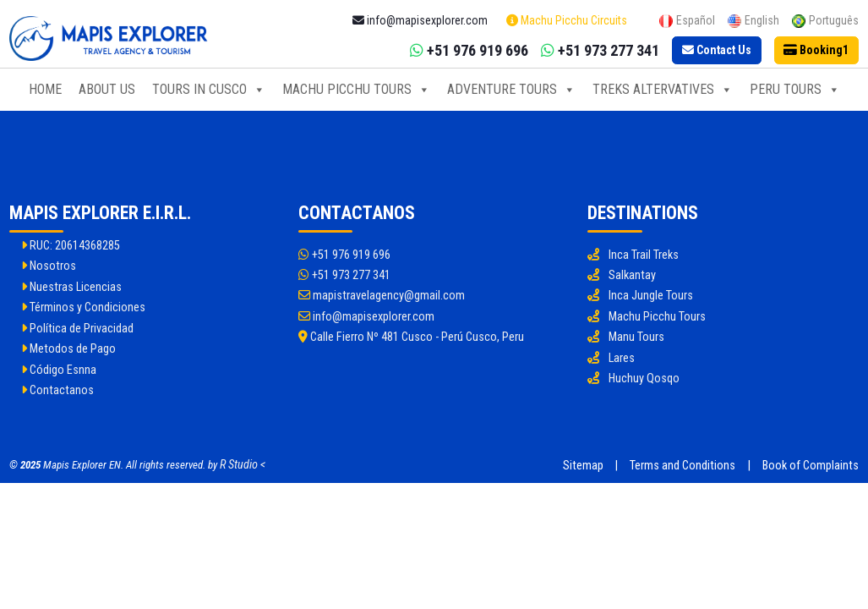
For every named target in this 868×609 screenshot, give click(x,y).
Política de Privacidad (77, 329)
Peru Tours (795, 90)
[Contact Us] (717, 51)
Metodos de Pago (68, 349)
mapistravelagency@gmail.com (382, 296)
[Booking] (817, 51)
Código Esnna (59, 370)
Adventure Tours (511, 90)
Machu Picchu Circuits (567, 20)
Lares (622, 358)
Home (45, 89)
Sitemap (583, 466)
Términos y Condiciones (83, 307)
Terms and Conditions (682, 466)
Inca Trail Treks (644, 255)
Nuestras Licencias (71, 287)
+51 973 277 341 (344, 275)
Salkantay (632, 275)
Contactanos (57, 390)
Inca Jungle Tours (651, 296)
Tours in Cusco (209, 90)
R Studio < (243, 465)
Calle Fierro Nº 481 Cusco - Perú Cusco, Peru (411, 337)
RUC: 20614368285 (71, 246)
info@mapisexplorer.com (366, 317)
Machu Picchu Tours (356, 90)
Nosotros (49, 266)
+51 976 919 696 (344, 255)
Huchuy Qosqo (644, 379)
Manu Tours (636, 337)
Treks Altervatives (663, 90)
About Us (107, 89)
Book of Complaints (811, 466)
